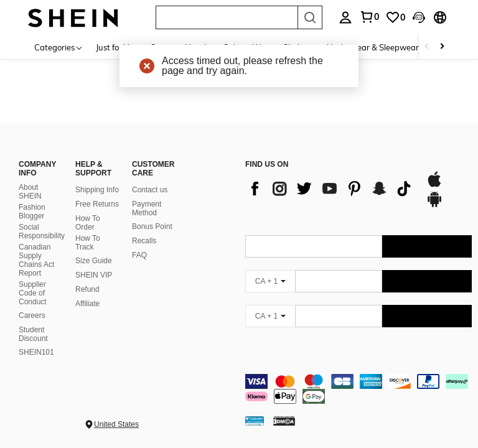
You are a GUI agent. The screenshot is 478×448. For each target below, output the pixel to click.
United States (116, 424)
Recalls (144, 241)
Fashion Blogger (32, 212)
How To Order (88, 223)
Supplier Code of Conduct (33, 293)
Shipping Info (97, 190)
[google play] (434, 205)
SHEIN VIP (94, 275)
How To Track (88, 243)
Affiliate (87, 304)
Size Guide (94, 261)
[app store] (434, 185)
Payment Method (147, 208)
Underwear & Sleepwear (373, 47)
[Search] (310, 17)
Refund (87, 289)
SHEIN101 (36, 352)
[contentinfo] (358, 389)
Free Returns (97, 204)
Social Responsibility (42, 231)
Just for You (117, 47)
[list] (329, 189)
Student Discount (33, 334)
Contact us (150, 190)
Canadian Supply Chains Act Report (36, 260)
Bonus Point (152, 226)
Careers (32, 315)
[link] (395, 17)
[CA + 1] (270, 281)
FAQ (139, 255)
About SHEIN (30, 192)
